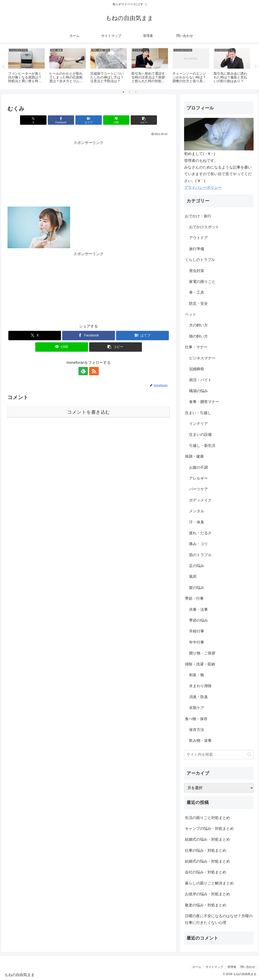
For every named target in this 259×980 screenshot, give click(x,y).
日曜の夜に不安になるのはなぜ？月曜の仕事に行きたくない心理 (219, 920)
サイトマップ (214, 967)
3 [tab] (136, 92)
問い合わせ (248, 967)
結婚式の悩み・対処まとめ (207, 840)
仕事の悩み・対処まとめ (206, 850)
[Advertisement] (88, 175)
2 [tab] (130, 92)
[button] (143, 120)
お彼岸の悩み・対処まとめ (207, 894)
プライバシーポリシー (203, 188)
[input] (219, 755)
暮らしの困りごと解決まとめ (209, 883)
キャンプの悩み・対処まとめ (209, 829)
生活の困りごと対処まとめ (207, 818)
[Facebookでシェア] (61, 120)
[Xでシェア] (34, 120)
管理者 (232, 967)
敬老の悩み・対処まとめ (206, 905)
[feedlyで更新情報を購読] (84, 371)
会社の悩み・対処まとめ (206, 872)
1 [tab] (123, 92)
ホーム (197, 967)
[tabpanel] (26, 66)
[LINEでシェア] (116, 120)
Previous (3, 67)
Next (256, 67)
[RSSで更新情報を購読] (93, 371)
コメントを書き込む (89, 412)
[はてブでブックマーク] (88, 120)
